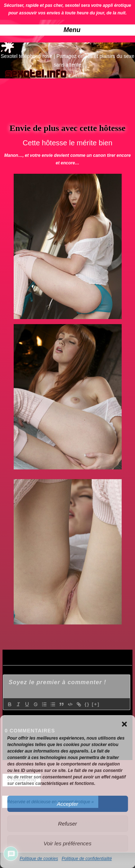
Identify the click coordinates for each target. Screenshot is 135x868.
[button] (124, 724)
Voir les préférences (67, 843)
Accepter (67, 804)
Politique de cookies (39, 859)
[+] (96, 704)
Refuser (67, 824)
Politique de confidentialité (87, 859)
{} (87, 704)
